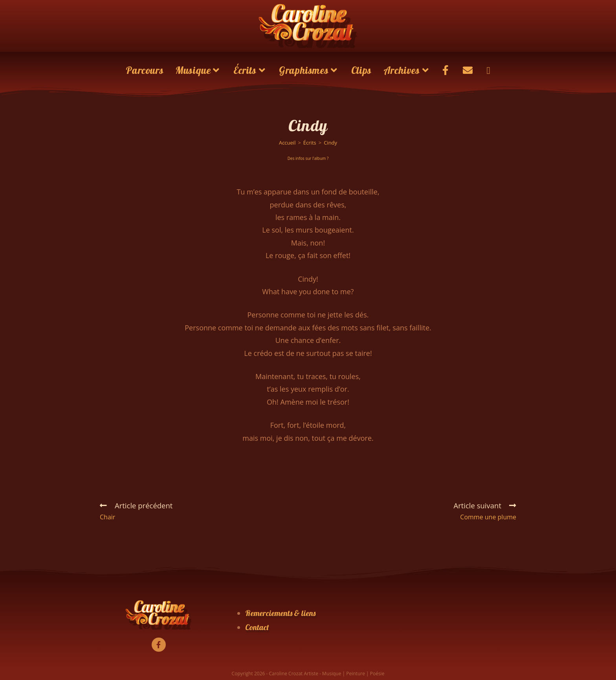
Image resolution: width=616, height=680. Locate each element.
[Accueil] (287, 143)
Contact (257, 627)
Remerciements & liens (280, 613)
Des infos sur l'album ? (308, 158)
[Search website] (488, 70)
